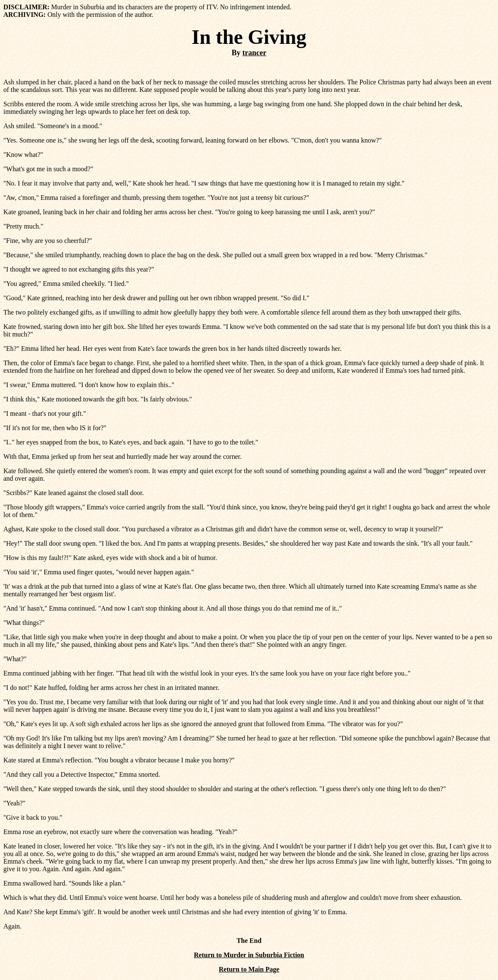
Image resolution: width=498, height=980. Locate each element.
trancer (254, 53)
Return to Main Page (249, 969)
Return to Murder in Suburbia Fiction (249, 955)
